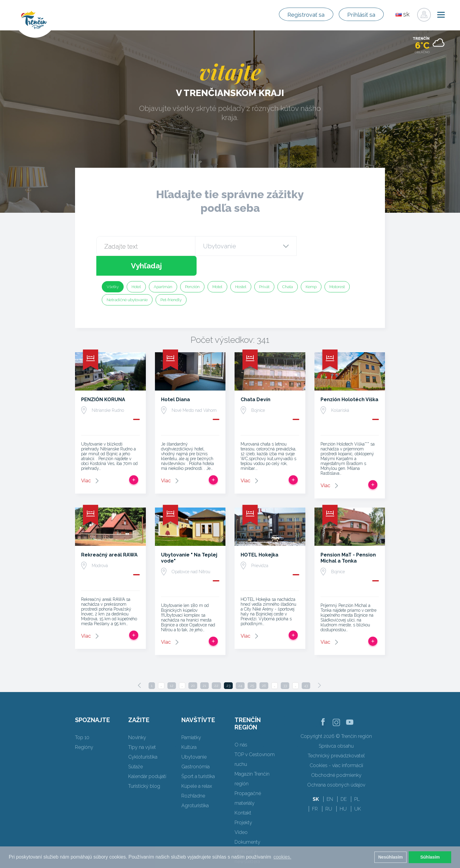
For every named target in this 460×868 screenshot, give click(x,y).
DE (344, 779)
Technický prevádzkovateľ (336, 736)
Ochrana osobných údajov (336, 765)
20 (193, 666)
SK (316, 779)
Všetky (113, 267)
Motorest (337, 267)
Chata (288, 267)
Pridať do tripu (134, 460)
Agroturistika (195, 786)
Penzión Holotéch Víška (349, 380)
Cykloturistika (143, 737)
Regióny (84, 727)
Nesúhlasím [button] (391, 857)
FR (315, 789)
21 (204, 666)
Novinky (137, 718)
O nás (241, 725)
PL (357, 779)
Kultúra (189, 727)
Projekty (243, 803)
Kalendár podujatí (147, 757)
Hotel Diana (175, 380)
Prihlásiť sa (359, 15)
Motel (217, 267)
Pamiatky (191, 718)
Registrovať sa (299, 15)
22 (216, 666)
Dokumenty (247, 822)
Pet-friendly (171, 280)
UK (358, 789)
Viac (86, 461)
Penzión (192, 267)
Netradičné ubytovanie (127, 280)
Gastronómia (196, 747)
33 (285, 666)
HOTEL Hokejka (259, 535)
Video (241, 813)
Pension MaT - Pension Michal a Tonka (348, 538)
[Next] (319, 666)
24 (240, 666)
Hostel (241, 267)
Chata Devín (256, 380)
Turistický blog (144, 766)
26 (264, 666)
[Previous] (139, 666)
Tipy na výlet (142, 727)
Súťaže (136, 747)
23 (228, 666)
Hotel (136, 267)
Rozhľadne (193, 776)
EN (330, 779)
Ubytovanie (194, 737)
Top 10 (82, 718)
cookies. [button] (282, 857)
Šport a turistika (198, 757)
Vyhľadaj (330, 246)
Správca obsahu (336, 726)
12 (172, 666)
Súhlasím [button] (430, 857)
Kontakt (243, 793)
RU (329, 789)
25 (252, 666)
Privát (264, 267)
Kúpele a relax (197, 766)
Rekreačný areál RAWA (109, 535)
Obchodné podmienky (336, 755)
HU (343, 789)
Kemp (311, 267)
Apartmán (163, 267)
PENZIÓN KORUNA (103, 380)
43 (306, 666)
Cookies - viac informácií (336, 746)
